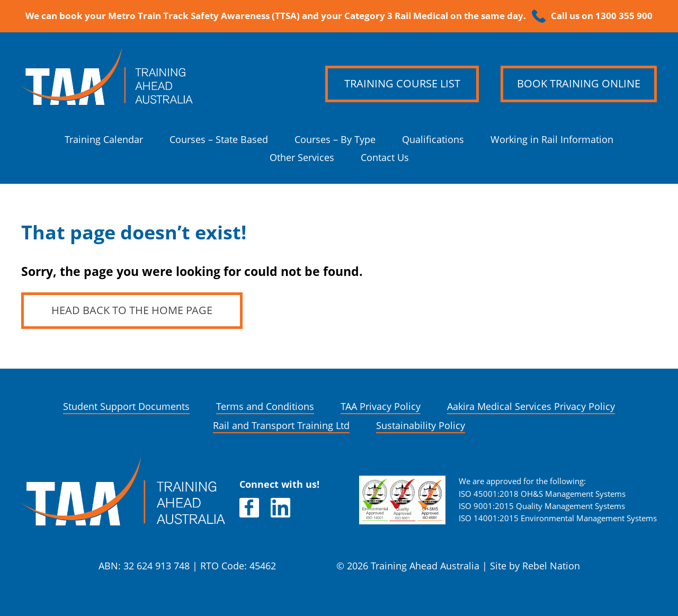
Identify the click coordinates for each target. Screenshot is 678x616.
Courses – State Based (219, 140)
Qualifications (433, 140)
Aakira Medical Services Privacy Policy (531, 407)
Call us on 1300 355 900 (602, 16)
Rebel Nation (551, 566)
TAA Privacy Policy (381, 407)
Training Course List (402, 84)
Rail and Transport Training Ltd (281, 426)
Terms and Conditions (265, 407)
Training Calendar (104, 140)
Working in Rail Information (552, 140)
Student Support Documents (126, 407)
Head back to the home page (132, 310)
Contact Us (385, 158)
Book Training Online (579, 84)
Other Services (302, 158)
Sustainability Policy (421, 426)
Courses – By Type (335, 140)
